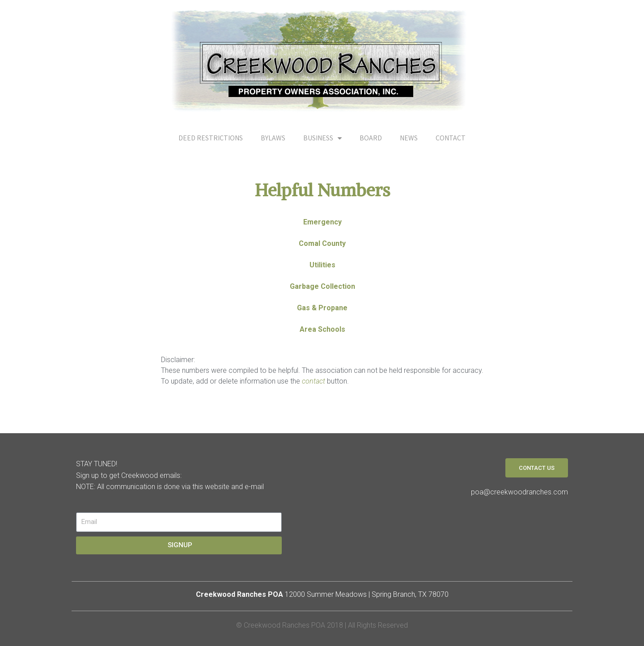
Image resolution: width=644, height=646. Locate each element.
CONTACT (451, 138)
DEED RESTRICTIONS (211, 138)
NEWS (409, 138)
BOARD (371, 138)
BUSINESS (322, 138)
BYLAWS (273, 138)
